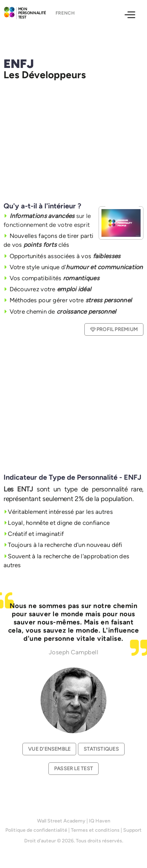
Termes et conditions (95, 830)
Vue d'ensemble (49, 749)
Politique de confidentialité (36, 830)
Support (132, 830)
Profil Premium (114, 329)
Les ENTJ (18, 489)
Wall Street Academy (61, 821)
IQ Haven (100, 821)
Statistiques (101, 749)
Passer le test (73, 769)
